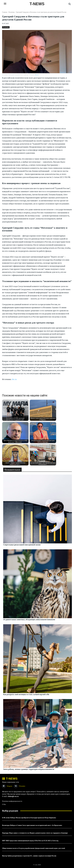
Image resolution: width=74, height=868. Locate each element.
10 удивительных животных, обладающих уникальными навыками (29, 620)
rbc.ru (37, 75)
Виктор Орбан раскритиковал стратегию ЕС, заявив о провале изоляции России (29, 856)
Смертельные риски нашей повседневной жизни (22, 545)
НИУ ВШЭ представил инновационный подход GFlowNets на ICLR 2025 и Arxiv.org (30, 841)
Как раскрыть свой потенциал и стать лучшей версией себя (26, 694)
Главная (5, 12)
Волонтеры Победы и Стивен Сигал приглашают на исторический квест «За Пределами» (32, 825)
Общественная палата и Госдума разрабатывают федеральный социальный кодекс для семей (34, 848)
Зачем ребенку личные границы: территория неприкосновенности (29, 769)
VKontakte (22, 786)
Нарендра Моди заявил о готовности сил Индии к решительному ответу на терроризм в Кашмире (35, 833)
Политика (12, 12)
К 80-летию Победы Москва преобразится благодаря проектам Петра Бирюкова (29, 818)
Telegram (9, 786)
